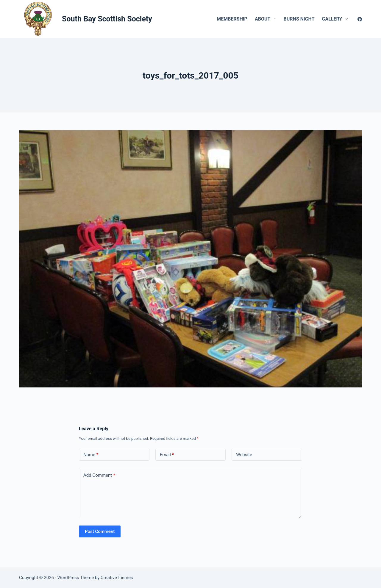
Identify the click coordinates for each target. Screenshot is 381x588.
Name (91, 455)
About (267, 19)
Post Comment (100, 531)
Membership (232, 19)
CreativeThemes (117, 578)
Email (167, 455)
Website (244, 455)
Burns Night (299, 19)
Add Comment (99, 475)
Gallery (336, 19)
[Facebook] (360, 19)
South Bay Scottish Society (107, 19)
